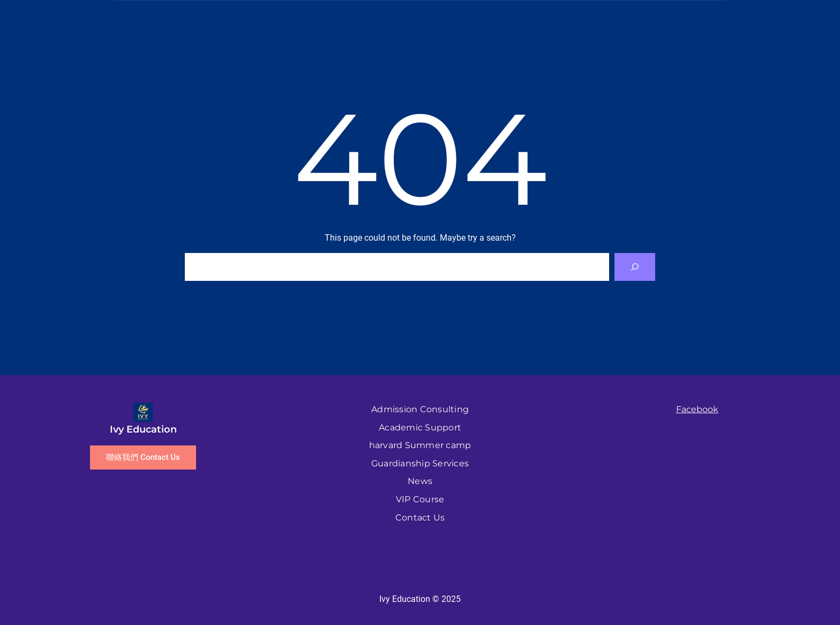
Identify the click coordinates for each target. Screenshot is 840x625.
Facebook (697, 409)
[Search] (635, 267)
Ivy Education (143, 429)
